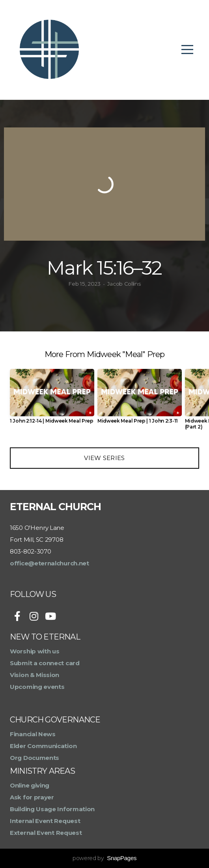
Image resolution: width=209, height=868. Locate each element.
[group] (52, 399)
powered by (104, 858)
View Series (104, 458)
